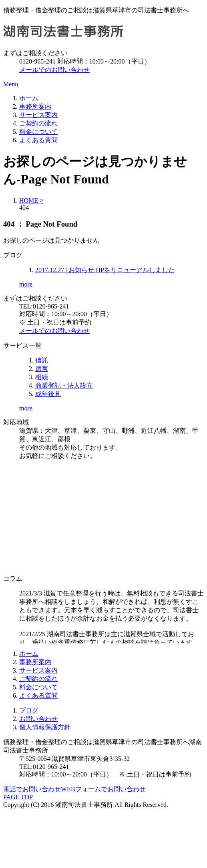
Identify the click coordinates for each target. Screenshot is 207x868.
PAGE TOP (18, 797)
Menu (11, 84)
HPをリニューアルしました (105, 270)
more (26, 284)
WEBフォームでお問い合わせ (103, 789)
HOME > (31, 200)
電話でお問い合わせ (32, 789)
